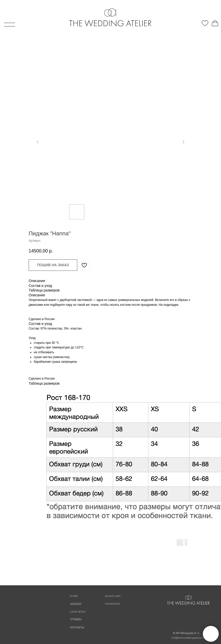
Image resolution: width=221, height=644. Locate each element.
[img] (180, 18)
